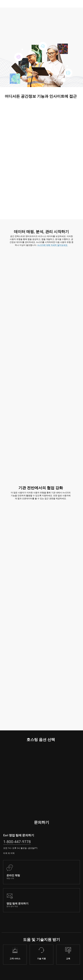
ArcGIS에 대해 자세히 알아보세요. (53, 245)
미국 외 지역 (9, 853)
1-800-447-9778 (17, 842)
